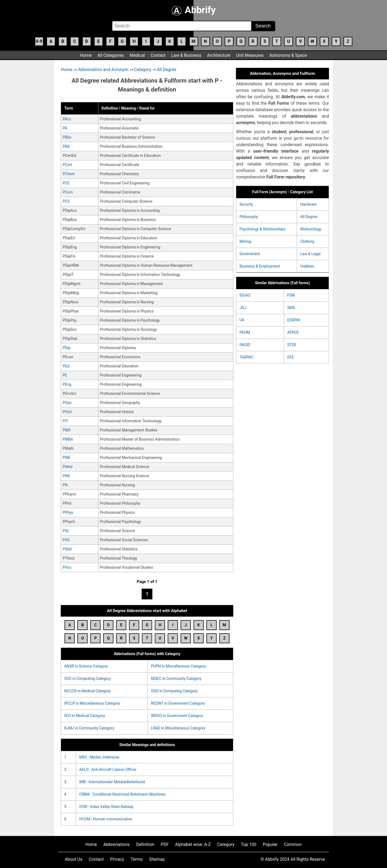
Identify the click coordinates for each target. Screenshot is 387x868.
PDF (165, 844)
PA (65, 128)
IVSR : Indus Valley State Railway (106, 807)
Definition (145, 844)
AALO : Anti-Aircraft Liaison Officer (108, 769)
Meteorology (311, 229)
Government (250, 254)
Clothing (307, 241)
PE (65, 375)
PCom (68, 192)
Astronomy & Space (288, 55)
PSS (66, 540)
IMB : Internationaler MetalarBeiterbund (112, 782)
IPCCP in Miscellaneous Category (92, 703)
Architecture (219, 55)
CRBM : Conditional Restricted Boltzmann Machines (122, 794)
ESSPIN (294, 320)
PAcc (67, 119)
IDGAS (245, 295)
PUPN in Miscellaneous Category (178, 666)
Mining (245, 241)
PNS (66, 476)
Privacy (117, 859)
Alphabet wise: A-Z (193, 844)
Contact (158, 55)
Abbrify (193, 10)
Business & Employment (260, 266)
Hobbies (307, 266)
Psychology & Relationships (262, 229)
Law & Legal (310, 254)
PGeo (67, 403)
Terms (137, 859)
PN (65, 485)
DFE (291, 357)
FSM (291, 295)
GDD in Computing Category (174, 691)
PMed (67, 467)
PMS (67, 430)
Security (246, 204)
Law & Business (186, 55)
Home (86, 55)
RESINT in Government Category (178, 703)
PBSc (67, 137)
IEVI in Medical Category (85, 716)
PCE (66, 183)
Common (293, 844)
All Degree (167, 70)
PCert (67, 165)
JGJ (243, 308)
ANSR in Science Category (86, 666)
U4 (242, 320)
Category (143, 70)
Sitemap (157, 859)
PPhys (68, 512)
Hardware (308, 204)
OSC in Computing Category (87, 679)
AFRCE (293, 332)
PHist (67, 412)
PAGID (245, 345)
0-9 (39, 41)
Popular (270, 844)
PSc (66, 531)
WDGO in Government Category (177, 716)
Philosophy (249, 217)
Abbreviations (117, 844)
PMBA (68, 439)
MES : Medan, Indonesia (99, 757)
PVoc (67, 567)
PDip (67, 348)
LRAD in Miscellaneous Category (178, 728)
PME (67, 458)
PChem (69, 174)
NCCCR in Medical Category (87, 691)
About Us (74, 859)
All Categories (111, 55)
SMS (291, 308)
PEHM (245, 332)
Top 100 (249, 844)
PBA (66, 146)
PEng (67, 384)
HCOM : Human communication (106, 819)
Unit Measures (250, 55)
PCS (66, 201)
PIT (65, 421)
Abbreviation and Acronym (103, 70)
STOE (292, 345)
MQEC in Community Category (176, 679)
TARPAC (246, 357)
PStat (67, 549)
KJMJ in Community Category (89, 728)
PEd (66, 366)
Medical (137, 55)
